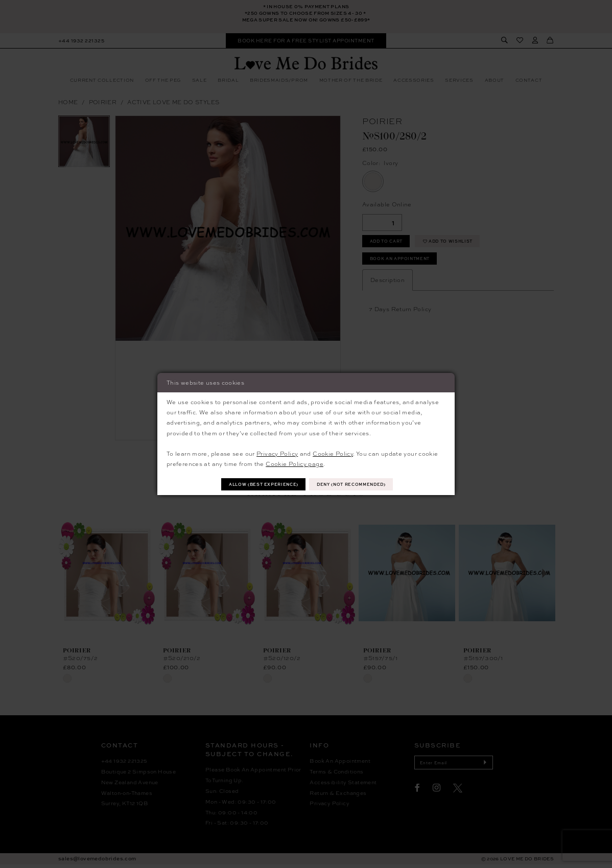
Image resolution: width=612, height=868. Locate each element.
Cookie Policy (333, 452)
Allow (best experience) (258, 484)
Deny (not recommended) (357, 484)
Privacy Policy (277, 452)
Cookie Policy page (295, 463)
